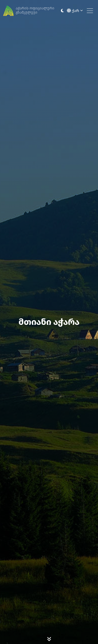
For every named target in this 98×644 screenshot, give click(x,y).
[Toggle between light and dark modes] (62, 11)
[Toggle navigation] (90, 11)
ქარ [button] (75, 11)
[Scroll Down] (49, 639)
